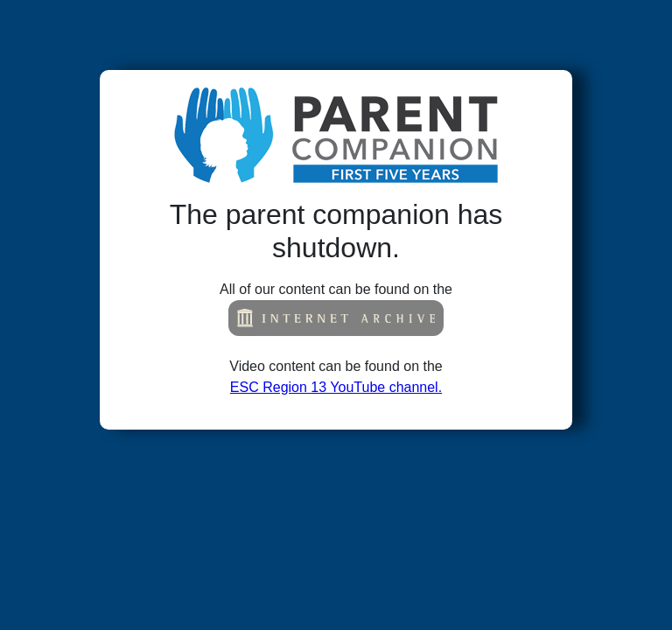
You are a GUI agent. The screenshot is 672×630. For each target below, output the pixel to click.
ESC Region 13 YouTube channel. (336, 387)
